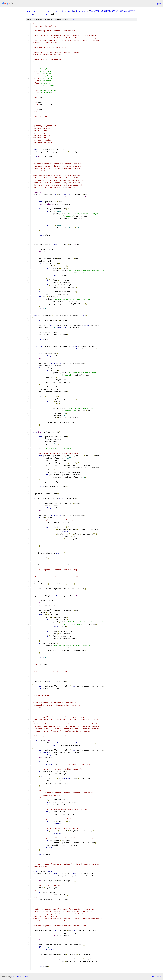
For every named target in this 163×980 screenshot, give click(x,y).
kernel (29, 11)
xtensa (38, 14)
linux (48, 11)
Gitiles (14, 977)
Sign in (158, 4)
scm (42, 11)
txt (153, 976)
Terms (26, 977)
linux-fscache (82, 11)
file (72, 20)
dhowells (69, 11)
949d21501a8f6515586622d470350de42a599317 (113, 11)
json (159, 976)
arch (31, 14)
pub (36, 11)
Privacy (20, 977)
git (62, 11)
